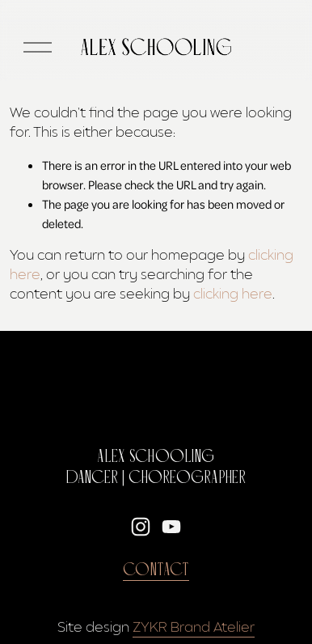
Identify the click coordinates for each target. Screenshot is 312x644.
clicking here (233, 294)
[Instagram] (141, 527)
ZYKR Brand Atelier (194, 627)
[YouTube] (171, 527)
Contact (156, 570)
